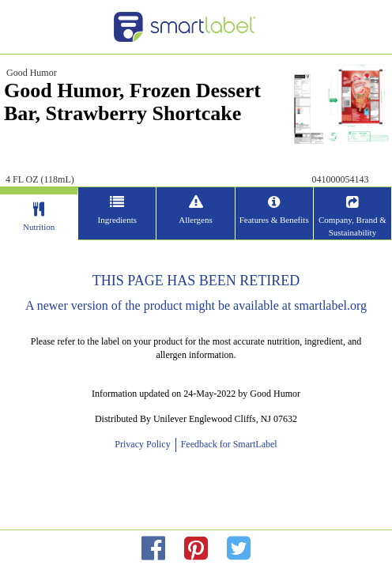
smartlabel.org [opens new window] (330, 305)
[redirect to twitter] (239, 549)
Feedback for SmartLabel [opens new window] (228, 444)
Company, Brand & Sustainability (352, 226)
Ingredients (117, 220)
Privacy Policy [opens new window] (145, 444)
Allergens (196, 220)
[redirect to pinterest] (196, 549)
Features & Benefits (274, 220)
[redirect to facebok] (153, 549)
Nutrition (39, 227)
